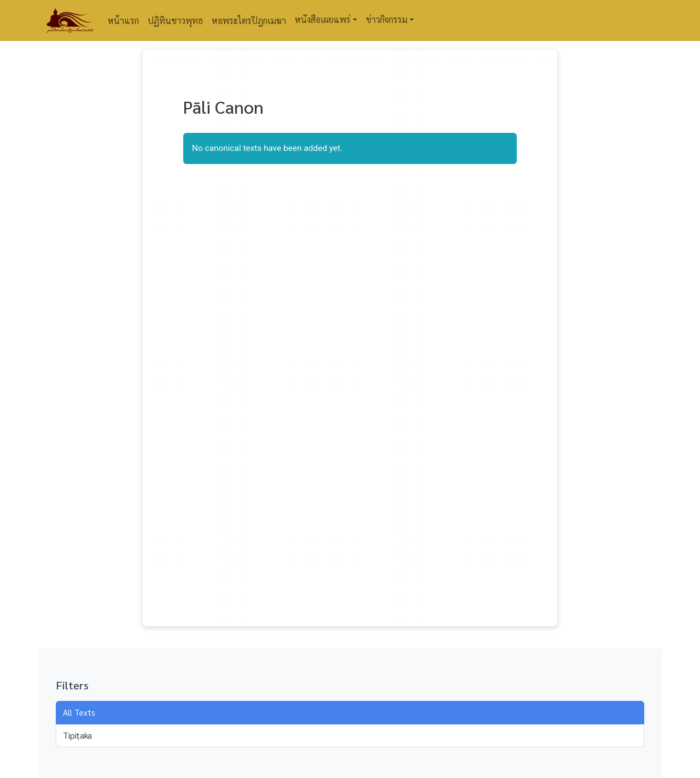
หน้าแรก (123, 21)
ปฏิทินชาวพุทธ (175, 21)
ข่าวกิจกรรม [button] (387, 19)
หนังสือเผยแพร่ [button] (323, 19)
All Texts (79, 712)
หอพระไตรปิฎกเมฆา (249, 21)
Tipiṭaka (77, 735)
